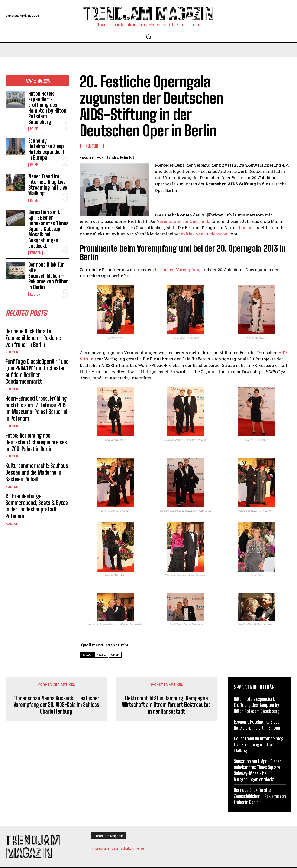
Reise (34, 129)
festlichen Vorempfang (178, 270)
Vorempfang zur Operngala (184, 221)
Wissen (36, 253)
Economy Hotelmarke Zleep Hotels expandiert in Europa (46, 149)
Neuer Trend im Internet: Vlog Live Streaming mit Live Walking (48, 185)
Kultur (35, 294)
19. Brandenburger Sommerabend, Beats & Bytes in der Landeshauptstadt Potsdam (37, 506)
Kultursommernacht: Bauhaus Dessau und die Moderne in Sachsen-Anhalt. (37, 472)
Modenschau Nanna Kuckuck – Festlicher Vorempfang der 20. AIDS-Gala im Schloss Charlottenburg (56, 705)
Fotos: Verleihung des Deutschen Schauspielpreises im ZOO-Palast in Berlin (36, 442)
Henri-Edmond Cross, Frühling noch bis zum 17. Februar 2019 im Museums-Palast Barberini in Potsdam (36, 408)
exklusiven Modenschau (205, 234)
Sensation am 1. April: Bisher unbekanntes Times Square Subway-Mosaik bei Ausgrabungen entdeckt (48, 229)
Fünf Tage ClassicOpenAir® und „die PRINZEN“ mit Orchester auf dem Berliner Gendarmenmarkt (37, 372)
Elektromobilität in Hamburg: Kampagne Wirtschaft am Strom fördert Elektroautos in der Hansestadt (166, 705)
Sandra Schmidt (120, 157)
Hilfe (101, 655)
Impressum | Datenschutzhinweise (118, 848)
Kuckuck (247, 228)
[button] (148, 37)
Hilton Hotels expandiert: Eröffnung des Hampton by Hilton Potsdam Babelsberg (47, 108)
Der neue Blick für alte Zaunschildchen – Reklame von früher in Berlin (48, 276)
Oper (115, 655)
